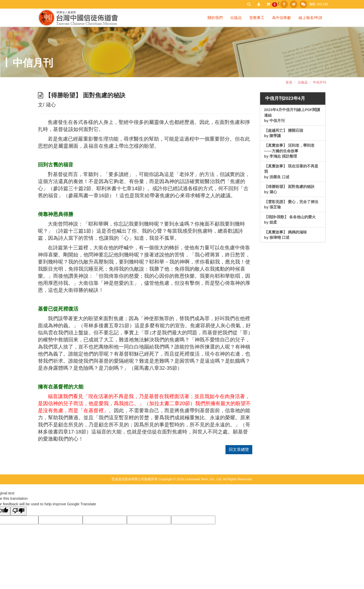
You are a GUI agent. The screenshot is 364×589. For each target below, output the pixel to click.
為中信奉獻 (281, 18)
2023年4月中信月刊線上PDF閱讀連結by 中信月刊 (292, 115)
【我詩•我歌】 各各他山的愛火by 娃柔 (290, 220)
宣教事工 (257, 18)
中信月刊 (320, 82)
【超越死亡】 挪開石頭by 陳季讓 (284, 133)
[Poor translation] (18, 511)
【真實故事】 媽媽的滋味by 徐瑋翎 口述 (286, 235)
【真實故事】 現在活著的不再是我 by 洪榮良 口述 (291, 171)
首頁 (289, 82)
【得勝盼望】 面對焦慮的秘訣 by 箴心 (289, 189)
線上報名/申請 (310, 18)
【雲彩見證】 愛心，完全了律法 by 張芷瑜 (291, 204)
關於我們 (215, 18)
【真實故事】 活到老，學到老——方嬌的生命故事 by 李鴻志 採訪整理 (289, 151)
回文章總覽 (239, 450)
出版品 (236, 18)
